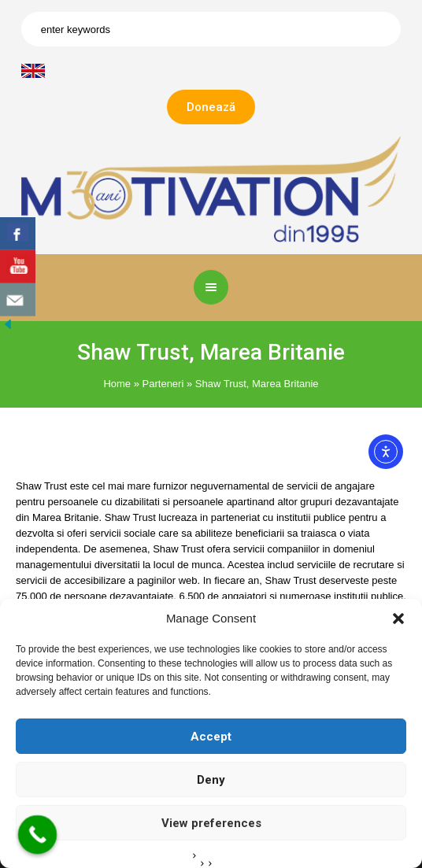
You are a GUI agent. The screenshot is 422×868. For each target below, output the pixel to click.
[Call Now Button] (38, 835)
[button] (398, 619)
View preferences (211, 823)
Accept (211, 737)
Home (117, 384)
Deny (211, 780)
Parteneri (163, 384)
